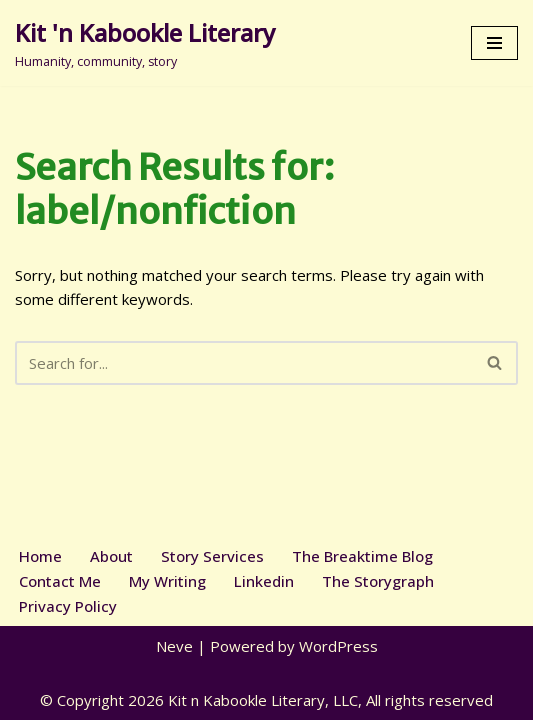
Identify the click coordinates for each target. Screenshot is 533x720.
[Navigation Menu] (494, 43)
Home (40, 556)
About (111, 556)
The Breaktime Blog (362, 556)
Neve (174, 646)
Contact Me (60, 581)
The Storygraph (378, 581)
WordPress (338, 646)
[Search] (244, 363)
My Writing (167, 581)
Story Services (212, 556)
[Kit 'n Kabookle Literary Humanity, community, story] (145, 43)
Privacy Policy (68, 606)
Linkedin (264, 581)
